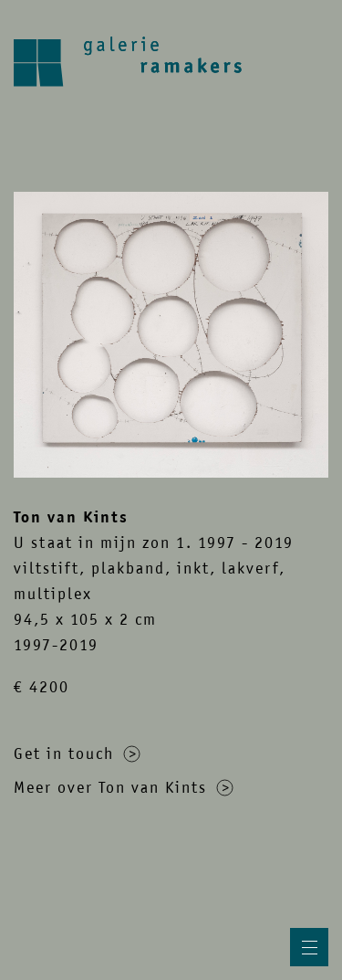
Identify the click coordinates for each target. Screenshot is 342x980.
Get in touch (77, 753)
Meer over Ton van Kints (124, 787)
